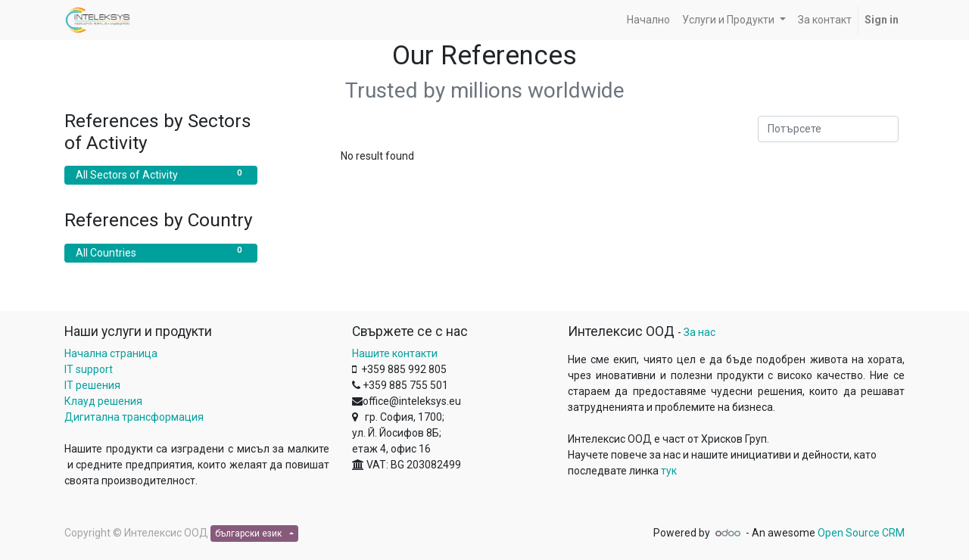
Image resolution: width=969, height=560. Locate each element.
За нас (699, 332)
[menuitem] (648, 20)
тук (669, 471)
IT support (89, 369)
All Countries (161, 252)
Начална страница (111, 353)
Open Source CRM (861, 533)
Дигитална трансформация (134, 417)
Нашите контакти (395, 353)
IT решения (92, 385)
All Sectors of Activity (161, 174)
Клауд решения (103, 401)
